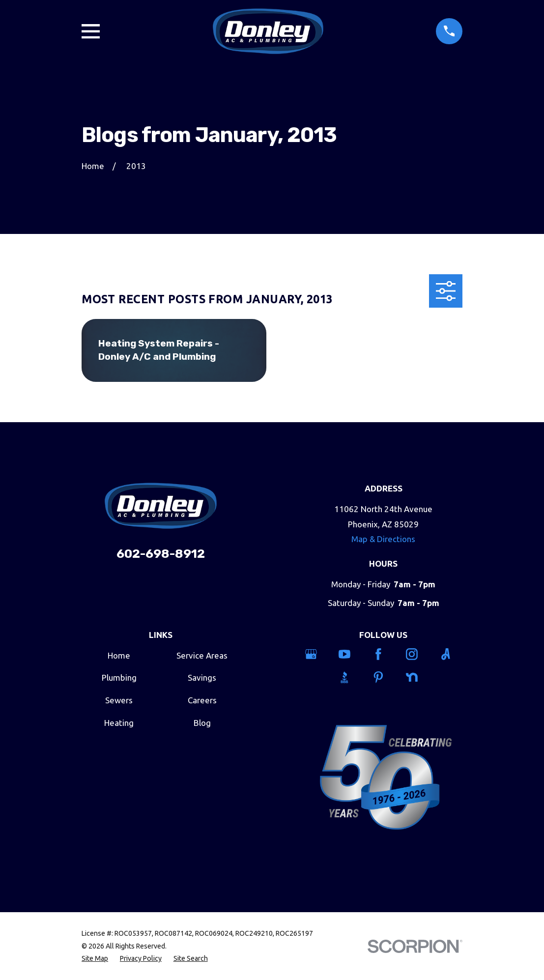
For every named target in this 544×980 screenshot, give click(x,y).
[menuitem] (95, 959)
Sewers (119, 700)
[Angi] (451, 654)
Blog (202, 723)
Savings (202, 677)
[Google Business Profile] (316, 654)
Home (119, 655)
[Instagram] (417, 654)
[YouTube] (350, 654)
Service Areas (202, 655)
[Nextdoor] (417, 677)
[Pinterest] (384, 677)
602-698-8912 (161, 554)
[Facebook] (384, 654)
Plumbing (119, 677)
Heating (119, 723)
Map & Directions (383, 539)
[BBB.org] (350, 677)
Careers (202, 700)
